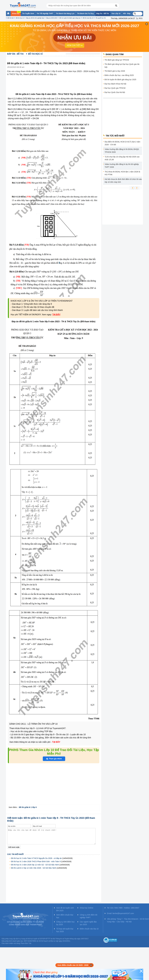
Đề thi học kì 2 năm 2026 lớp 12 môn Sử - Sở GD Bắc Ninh (35, 865)
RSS (141, 18)
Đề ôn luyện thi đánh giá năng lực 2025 (120, 80)
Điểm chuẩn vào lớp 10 (89, 929)
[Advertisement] (54, 86)
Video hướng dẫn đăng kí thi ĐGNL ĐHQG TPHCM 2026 (122, 151)
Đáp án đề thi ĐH (52, 18)
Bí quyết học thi (101, 18)
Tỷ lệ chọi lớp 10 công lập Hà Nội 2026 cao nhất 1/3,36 (122, 158)
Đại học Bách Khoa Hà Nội (115, 84)
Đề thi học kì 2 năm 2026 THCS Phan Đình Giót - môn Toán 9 (36, 861)
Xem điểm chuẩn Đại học (65, 916)
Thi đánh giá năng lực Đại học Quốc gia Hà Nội (122, 66)
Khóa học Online (86, 908)
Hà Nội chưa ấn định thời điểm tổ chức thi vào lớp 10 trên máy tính (123, 181)
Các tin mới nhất (16, 854)
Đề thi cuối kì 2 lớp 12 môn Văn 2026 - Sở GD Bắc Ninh (34, 868)
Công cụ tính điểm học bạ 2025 (66, 923)
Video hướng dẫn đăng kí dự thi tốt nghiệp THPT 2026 (122, 166)
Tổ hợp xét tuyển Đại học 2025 (65, 930)
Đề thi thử (11, 18)
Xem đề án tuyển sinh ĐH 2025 (65, 909)
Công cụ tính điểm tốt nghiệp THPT (88, 916)
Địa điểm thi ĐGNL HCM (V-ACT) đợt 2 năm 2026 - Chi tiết (123, 143)
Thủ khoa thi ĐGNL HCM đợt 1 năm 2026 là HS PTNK (122, 173)
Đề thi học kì (20, 18)
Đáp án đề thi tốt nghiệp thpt (35, 18)
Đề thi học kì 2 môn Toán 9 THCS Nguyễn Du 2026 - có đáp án (37, 858)
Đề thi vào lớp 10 (88, 18)
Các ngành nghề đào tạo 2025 (88, 923)
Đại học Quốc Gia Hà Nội (115, 92)
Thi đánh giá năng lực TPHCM (117, 60)
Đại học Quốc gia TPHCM (115, 88)
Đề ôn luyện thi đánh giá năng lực (70, 18)
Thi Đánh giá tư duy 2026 (115, 71)
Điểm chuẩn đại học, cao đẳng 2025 (119, 75)
